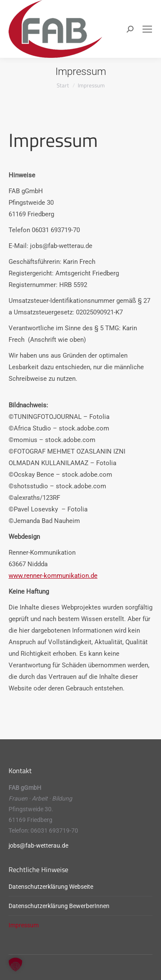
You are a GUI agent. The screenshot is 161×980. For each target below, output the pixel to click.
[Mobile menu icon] (147, 29)
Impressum (24, 925)
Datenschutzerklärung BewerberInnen (59, 906)
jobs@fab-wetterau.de (38, 846)
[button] (15, 965)
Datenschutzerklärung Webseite (51, 887)
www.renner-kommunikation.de (53, 576)
